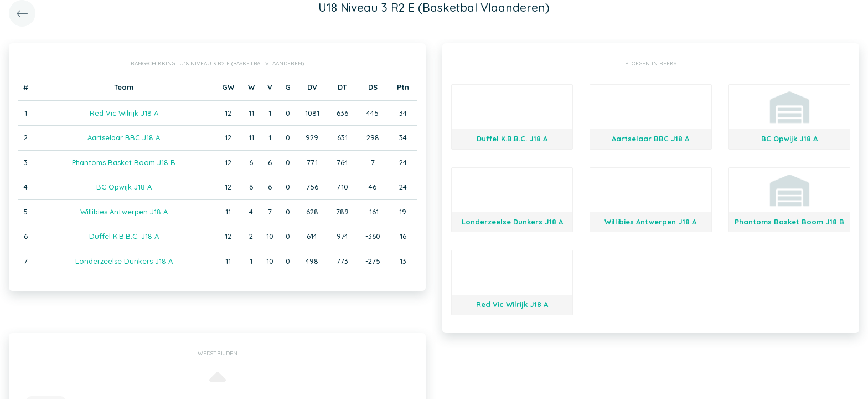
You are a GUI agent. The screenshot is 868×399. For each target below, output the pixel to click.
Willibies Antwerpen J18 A (124, 212)
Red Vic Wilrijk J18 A (124, 113)
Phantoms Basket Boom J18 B (124, 162)
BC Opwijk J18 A (124, 187)
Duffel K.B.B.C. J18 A (124, 236)
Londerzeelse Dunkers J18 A (124, 261)
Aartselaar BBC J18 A (124, 137)
